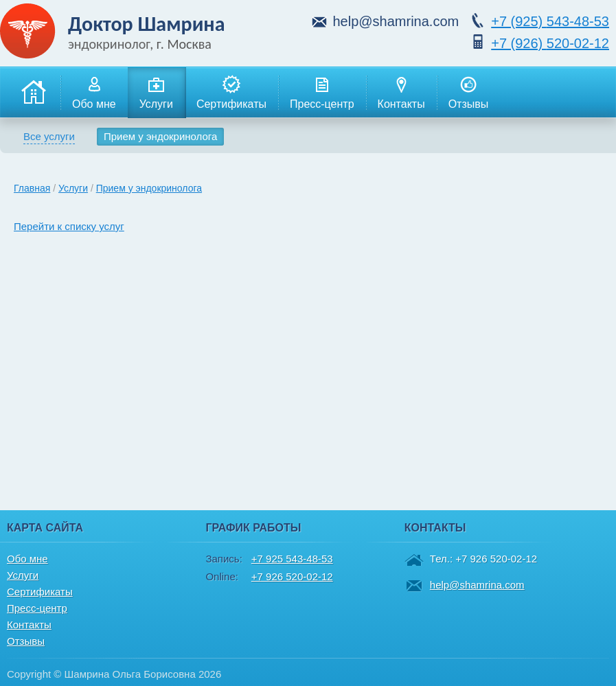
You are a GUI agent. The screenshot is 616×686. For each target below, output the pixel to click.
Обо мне (94, 92)
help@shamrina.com (396, 21)
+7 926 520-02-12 (292, 576)
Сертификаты (231, 92)
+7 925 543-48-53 (292, 559)
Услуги (156, 92)
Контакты (401, 92)
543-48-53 (550, 21)
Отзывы (469, 92)
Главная (32, 188)
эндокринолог (109, 44)
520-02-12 (550, 43)
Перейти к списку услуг (69, 226)
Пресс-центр (322, 92)
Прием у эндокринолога (160, 136)
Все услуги (49, 136)
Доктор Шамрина (147, 24)
